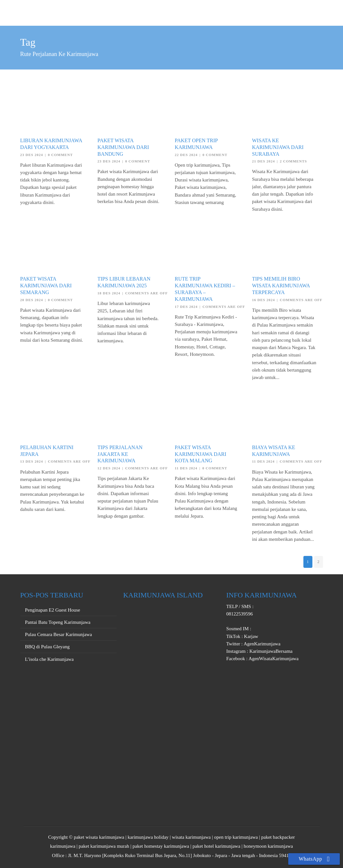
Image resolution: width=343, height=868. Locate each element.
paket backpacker (278, 837)
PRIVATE (258, 12)
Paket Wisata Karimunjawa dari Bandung (123, 147)
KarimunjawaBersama (270, 651)
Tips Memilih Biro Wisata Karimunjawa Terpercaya (281, 286)
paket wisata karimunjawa (99, 837)
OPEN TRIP (225, 12)
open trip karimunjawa (236, 837)
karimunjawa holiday (148, 837)
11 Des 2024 (186, 468)
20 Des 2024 (32, 300)
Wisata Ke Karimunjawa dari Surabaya (278, 147)
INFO (312, 12)
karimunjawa (63, 846)
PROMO (287, 12)
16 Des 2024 (264, 300)
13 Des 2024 (32, 461)
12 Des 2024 (109, 468)
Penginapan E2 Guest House (53, 610)
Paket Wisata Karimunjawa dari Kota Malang (201, 454)
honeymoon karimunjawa (268, 846)
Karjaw (251, 636)
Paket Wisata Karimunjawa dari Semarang (46, 286)
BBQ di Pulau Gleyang (48, 647)
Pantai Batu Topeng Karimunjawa (58, 622)
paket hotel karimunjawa (216, 846)
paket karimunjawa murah (104, 846)
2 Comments (293, 161)
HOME (195, 12)
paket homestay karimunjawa (161, 846)
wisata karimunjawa (191, 837)
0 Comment (60, 155)
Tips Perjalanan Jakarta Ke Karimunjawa (120, 454)
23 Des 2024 (32, 155)
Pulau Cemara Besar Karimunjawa (59, 634)
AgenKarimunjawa (262, 644)
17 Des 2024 (186, 307)
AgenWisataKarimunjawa (273, 659)
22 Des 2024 (186, 155)
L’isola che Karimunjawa (49, 659)
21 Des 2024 (264, 161)
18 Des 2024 (109, 293)
